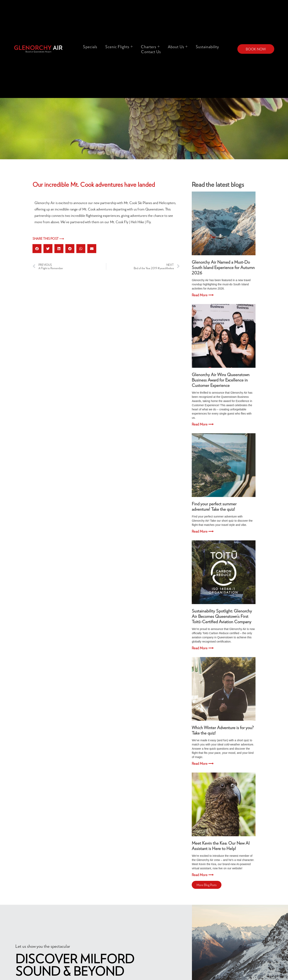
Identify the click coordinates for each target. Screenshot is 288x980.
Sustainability (207, 47)
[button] (37, 249)
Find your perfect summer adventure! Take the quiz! (214, 506)
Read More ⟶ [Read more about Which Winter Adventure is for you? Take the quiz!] (203, 763)
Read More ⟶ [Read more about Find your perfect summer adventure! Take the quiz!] (203, 531)
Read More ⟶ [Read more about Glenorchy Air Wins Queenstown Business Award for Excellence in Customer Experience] (203, 424)
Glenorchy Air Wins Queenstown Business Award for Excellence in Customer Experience (221, 380)
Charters (150, 47)
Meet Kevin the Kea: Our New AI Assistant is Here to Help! (221, 846)
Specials (90, 47)
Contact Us (151, 52)
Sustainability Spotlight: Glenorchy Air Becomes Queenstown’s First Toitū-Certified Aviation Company (222, 616)
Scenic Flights (119, 47)
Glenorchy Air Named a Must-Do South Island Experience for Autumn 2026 (223, 267)
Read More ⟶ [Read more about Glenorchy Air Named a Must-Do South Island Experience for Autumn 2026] (203, 295)
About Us (178, 47)
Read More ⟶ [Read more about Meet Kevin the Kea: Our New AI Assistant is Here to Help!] (203, 875)
